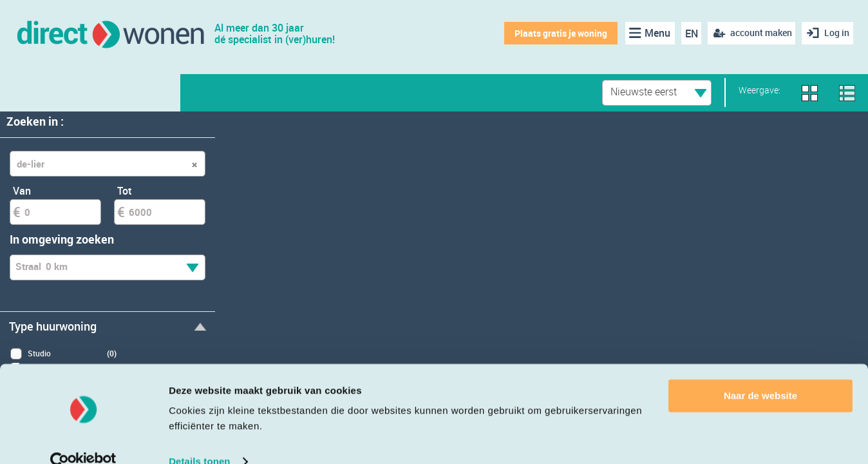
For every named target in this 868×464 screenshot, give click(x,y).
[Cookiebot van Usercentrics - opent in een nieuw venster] (83, 439)
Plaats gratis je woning (558, 33)
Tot (125, 191)
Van (22, 191)
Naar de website (760, 373)
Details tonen (199, 439)
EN (688, 34)
